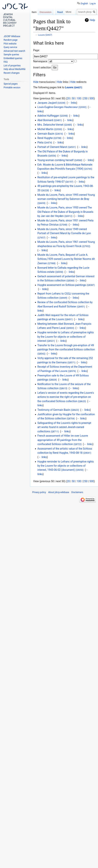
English (84, 4)
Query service (10, 47)
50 (73, 98)
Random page (10, 40)
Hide (36, 82)
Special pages (10, 84)
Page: (36, 50)
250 (85, 98)
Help (92, 20)
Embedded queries (13, 58)
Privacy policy (39, 492)
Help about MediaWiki (15, 69)
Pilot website (10, 44)
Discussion (46, 12)
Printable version (12, 88)
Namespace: (40, 61)
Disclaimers (77, 492)
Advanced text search (14, 51)
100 (79, 98)
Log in (93, 4)
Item (34, 12)
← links (72, 103)
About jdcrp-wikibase (59, 492)
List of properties (12, 66)
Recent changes (12, 73)
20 (68, 98)
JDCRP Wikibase (12, 36)
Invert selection (42, 67)
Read (60, 12)
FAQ (6, 62)
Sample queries (11, 55)
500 (92, 98)
